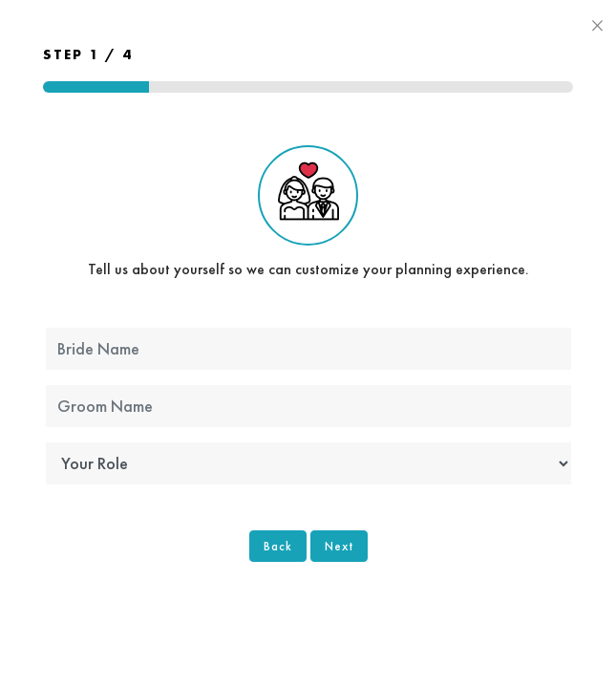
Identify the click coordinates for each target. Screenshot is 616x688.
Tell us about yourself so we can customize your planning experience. (308, 212)
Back (278, 546)
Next (339, 546)
